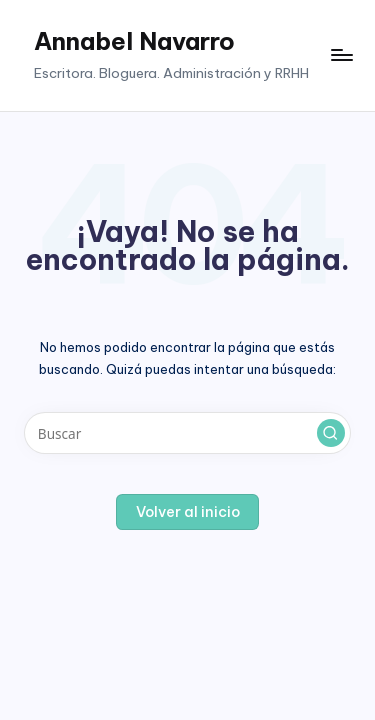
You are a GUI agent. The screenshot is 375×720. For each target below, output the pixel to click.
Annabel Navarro (134, 41)
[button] (331, 433)
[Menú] (341, 55)
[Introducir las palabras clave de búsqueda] (187, 433)
